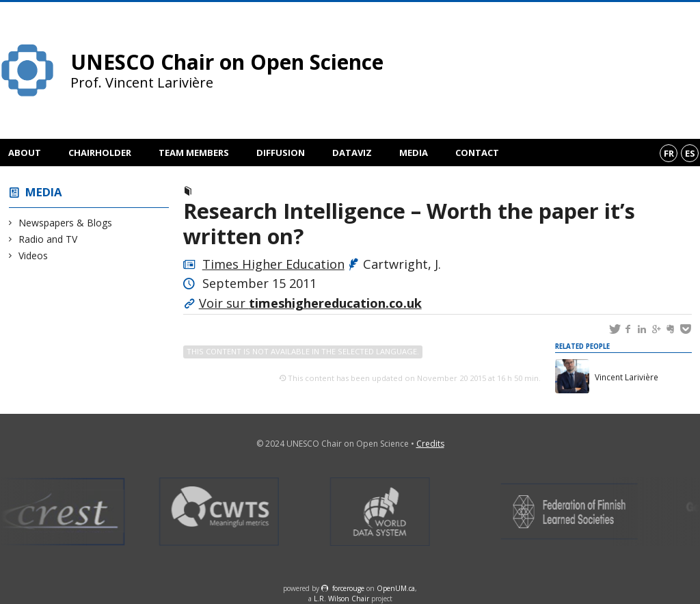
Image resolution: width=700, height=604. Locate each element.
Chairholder (100, 153)
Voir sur (310, 303)
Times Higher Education (273, 264)
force (348, 588)
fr (669, 153)
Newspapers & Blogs (66, 223)
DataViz (352, 153)
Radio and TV (48, 239)
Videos (33, 255)
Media (414, 153)
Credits (430, 444)
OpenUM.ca (396, 588)
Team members (194, 153)
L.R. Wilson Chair (341, 599)
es (690, 153)
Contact (477, 153)
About (25, 153)
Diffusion (281, 153)
